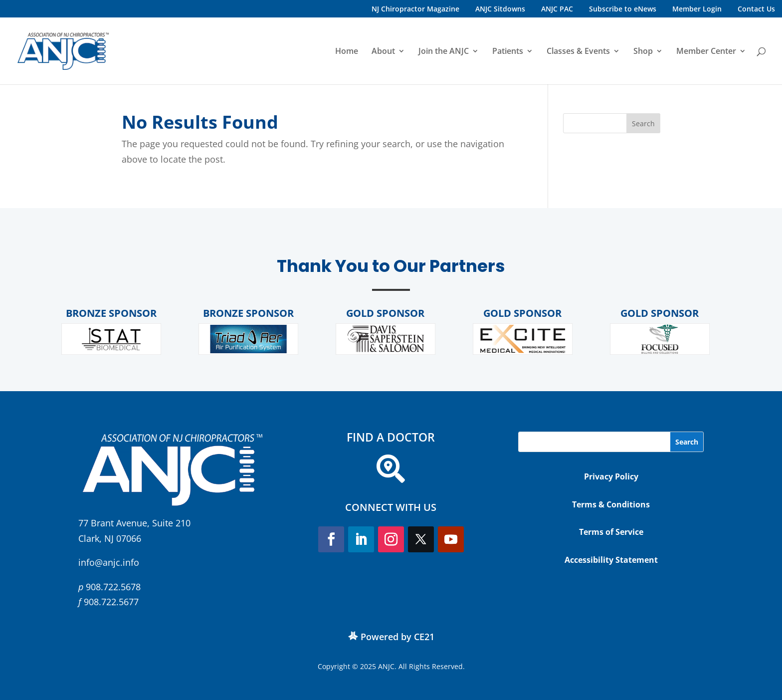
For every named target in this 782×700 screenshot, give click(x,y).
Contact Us (756, 9)
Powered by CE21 (397, 637)
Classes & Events (578, 52)
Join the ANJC (444, 52)
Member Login (697, 9)
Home (347, 52)
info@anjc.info (109, 562)
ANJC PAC (557, 9)
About (383, 52)
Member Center (706, 52)
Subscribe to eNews (623, 9)
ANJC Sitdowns (500, 9)
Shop (643, 52)
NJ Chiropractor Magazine (415, 9)
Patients (508, 52)
